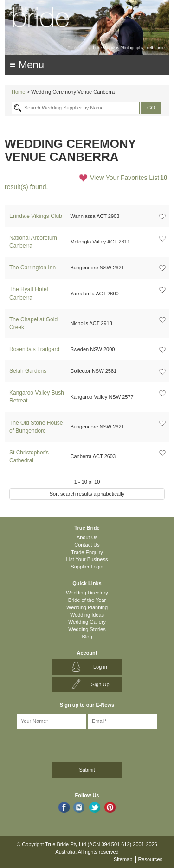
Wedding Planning (87, 607)
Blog (87, 637)
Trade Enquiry (87, 552)
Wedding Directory (87, 593)
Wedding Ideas (87, 615)
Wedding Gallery (87, 622)
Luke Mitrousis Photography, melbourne (129, 48)
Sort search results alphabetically (87, 494)
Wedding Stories (87, 629)
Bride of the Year (87, 600)
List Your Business (87, 559)
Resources (150, 859)
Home (18, 92)
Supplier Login (87, 567)
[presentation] (54, 744)
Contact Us (87, 545)
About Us (87, 537)
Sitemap (123, 859)
